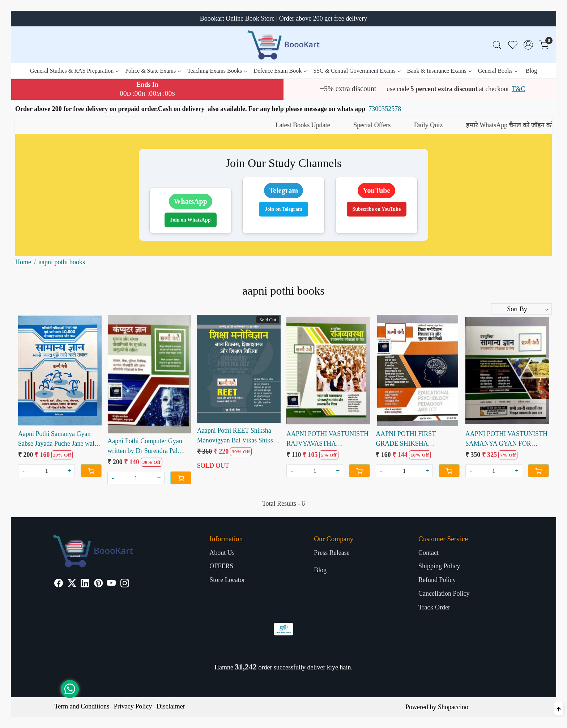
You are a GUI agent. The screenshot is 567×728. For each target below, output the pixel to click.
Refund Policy (437, 580)
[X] (72, 584)
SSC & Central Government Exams (357, 71)
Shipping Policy (439, 566)
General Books (498, 71)
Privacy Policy (133, 706)
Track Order (434, 607)
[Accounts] (528, 45)
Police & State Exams (153, 71)
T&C (518, 89)
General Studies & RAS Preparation (74, 71)
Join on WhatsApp (191, 220)
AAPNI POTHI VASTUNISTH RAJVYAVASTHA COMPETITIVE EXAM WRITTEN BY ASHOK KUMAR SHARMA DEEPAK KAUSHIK (327, 439)
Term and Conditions (82, 706)
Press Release (332, 553)
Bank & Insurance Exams (439, 71)
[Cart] (91, 471)
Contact (429, 553)
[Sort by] (521, 309)
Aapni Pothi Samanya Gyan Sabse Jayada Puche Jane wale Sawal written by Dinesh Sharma (58, 439)
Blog (531, 71)
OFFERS (221, 566)
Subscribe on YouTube (377, 209)
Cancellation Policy (444, 594)
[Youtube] (111, 584)
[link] (497, 45)
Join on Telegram (283, 209)
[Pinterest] (98, 584)
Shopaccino (453, 707)
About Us (222, 553)
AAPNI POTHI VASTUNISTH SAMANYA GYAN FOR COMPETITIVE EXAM (506, 439)
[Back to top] (559, 709)
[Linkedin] (85, 584)
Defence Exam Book (280, 71)
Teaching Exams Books (217, 71)
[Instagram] (125, 584)
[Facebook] (59, 584)
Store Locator (227, 580)
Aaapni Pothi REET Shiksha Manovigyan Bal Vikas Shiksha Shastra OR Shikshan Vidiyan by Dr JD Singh (238, 436)
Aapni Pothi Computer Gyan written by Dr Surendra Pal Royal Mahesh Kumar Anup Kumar (145, 447)
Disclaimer (171, 706)
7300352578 (385, 109)
